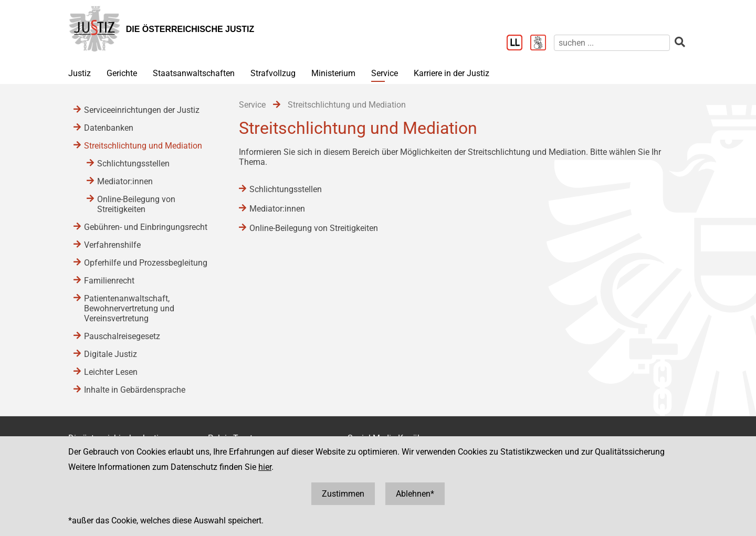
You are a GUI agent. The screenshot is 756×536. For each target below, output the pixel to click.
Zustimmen (343, 494)
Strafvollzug (273, 73)
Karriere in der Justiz (451, 73)
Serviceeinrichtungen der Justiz (142, 110)
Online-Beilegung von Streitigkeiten (314, 228)
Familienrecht (109, 281)
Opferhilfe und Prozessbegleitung (146, 263)
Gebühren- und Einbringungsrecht (146, 227)
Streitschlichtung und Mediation (143, 146)
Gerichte (122, 73)
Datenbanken (109, 128)
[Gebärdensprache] (542, 44)
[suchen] (612, 43)
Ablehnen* (415, 494)
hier (265, 467)
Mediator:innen (277, 209)
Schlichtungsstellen (286, 189)
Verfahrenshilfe (112, 245)
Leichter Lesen (111, 372)
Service (385, 73)
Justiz (80, 73)
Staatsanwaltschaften (194, 73)
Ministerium (333, 73)
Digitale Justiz (111, 354)
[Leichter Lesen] (518, 44)
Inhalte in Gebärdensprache (135, 390)
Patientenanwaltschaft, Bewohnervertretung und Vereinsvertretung (129, 308)
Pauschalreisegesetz (122, 336)
